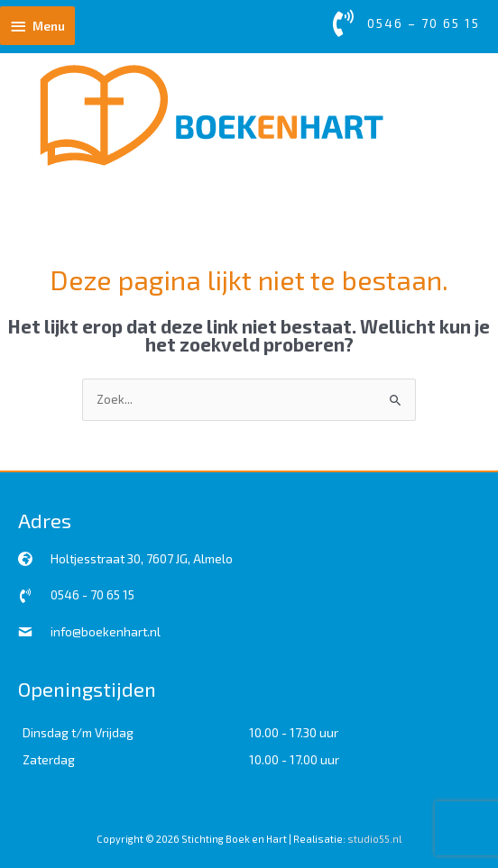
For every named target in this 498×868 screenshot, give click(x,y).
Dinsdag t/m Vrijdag (78, 732)
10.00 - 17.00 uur (294, 759)
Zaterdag (49, 759)
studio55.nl (374, 839)
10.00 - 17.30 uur (294, 732)
